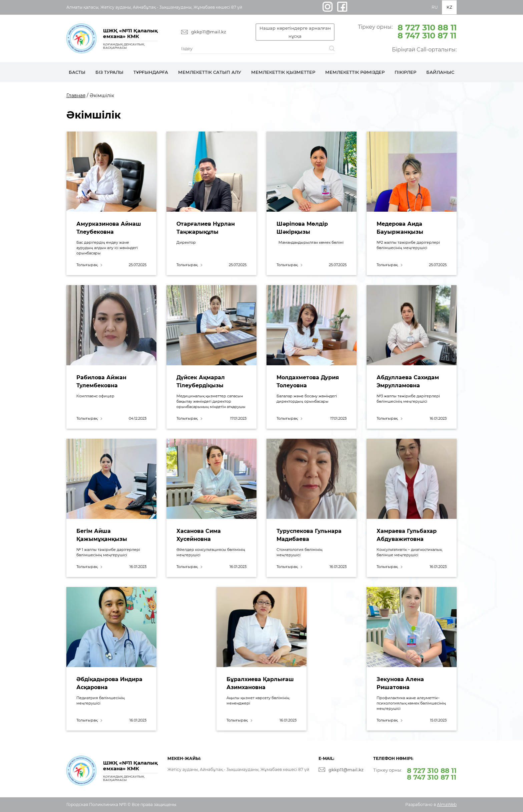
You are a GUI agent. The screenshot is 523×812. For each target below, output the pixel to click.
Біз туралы (109, 72)
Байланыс (440, 72)
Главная (76, 95)
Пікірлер (405, 72)
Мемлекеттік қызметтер (283, 72)
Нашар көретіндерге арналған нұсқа (298, 32)
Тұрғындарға (151, 72)
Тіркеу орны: (407, 31)
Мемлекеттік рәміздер (355, 72)
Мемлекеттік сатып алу (210, 72)
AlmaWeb (447, 804)
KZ (449, 7)
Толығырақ (87, 265)
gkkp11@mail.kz (209, 32)
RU (435, 7)
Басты (77, 72)
